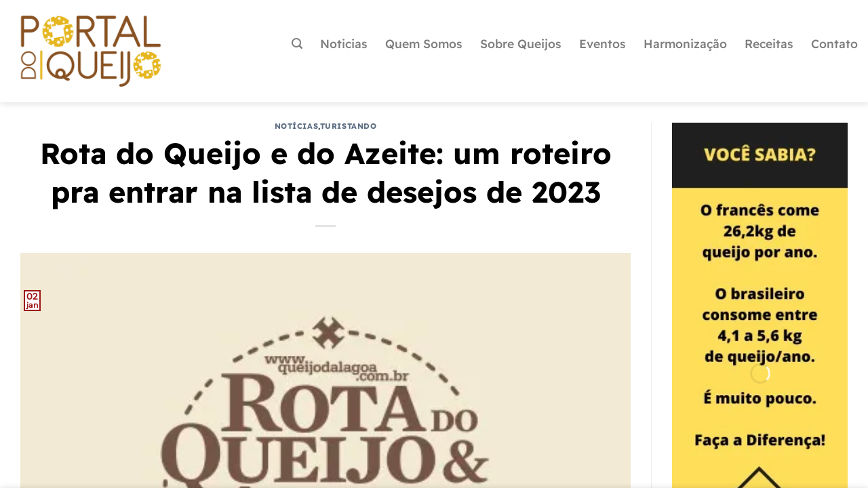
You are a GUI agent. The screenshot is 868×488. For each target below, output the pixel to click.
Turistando (349, 126)
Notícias (296, 126)
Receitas (769, 43)
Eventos (603, 43)
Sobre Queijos (521, 43)
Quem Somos (424, 43)
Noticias (344, 43)
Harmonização (685, 43)
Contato (834, 43)
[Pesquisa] (297, 44)
